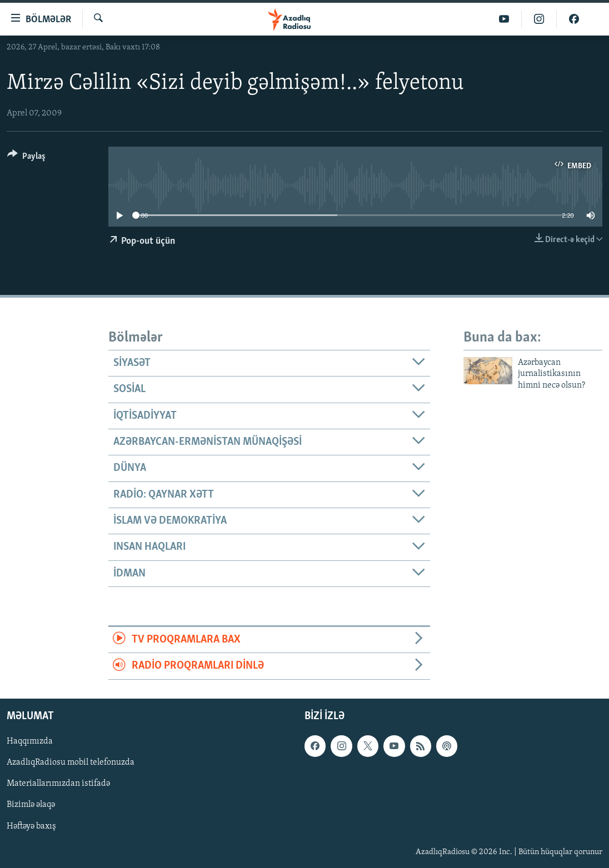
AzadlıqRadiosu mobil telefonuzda (71, 762)
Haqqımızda (30, 741)
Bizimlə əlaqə (31, 805)
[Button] (26, 158)
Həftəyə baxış (31, 826)
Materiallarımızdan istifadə (58, 784)
